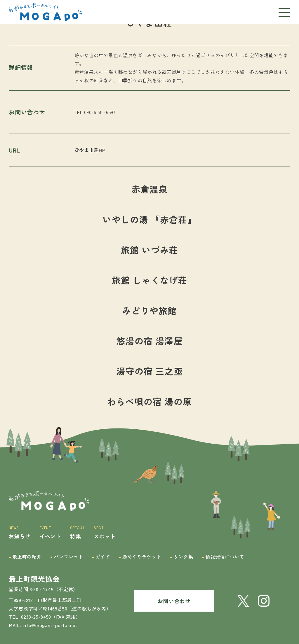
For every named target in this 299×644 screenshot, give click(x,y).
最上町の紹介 (25, 557)
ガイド (101, 557)
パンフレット (67, 557)
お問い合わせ (174, 601)
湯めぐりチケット (140, 557)
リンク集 (181, 557)
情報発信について (223, 557)
